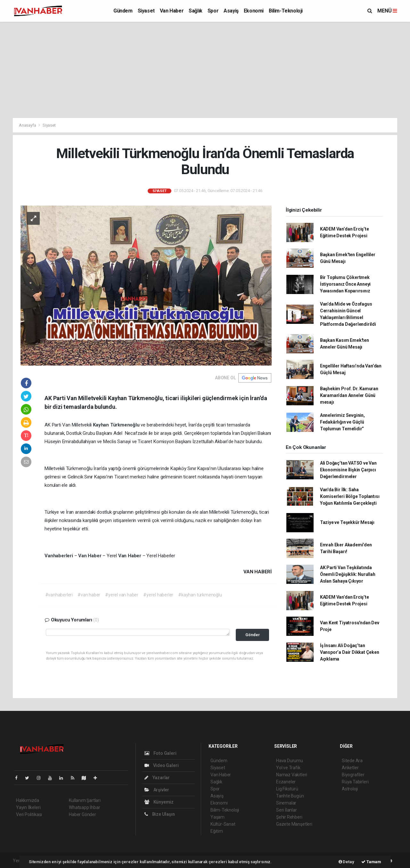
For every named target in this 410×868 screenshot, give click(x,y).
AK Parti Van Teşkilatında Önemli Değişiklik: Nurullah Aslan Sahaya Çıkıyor (348, 574)
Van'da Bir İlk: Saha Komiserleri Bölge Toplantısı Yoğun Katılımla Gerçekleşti (350, 496)
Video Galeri (161, 765)
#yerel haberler (158, 595)
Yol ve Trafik (288, 768)
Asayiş (231, 11)
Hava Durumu (290, 761)
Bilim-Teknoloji (286, 11)
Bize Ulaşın (160, 814)
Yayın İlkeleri (28, 807)
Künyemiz (159, 802)
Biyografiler (353, 775)
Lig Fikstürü (287, 789)
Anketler (350, 768)
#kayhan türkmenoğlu (200, 595)
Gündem (123, 11)
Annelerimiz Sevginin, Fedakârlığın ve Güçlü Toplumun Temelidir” (342, 422)
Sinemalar (286, 803)
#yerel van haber (122, 595)
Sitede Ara (352, 761)
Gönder (253, 635)
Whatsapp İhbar (84, 807)
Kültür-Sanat (223, 824)
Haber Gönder (82, 814)
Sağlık (196, 11)
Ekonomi (254, 11)
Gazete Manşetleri (294, 824)
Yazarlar (157, 778)
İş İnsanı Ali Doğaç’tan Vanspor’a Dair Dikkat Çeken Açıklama (350, 652)
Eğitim (217, 831)
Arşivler (157, 790)
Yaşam (217, 817)
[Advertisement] (205, 70)
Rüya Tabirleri (355, 782)
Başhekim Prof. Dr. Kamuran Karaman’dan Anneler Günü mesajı (349, 395)
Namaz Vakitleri (292, 775)
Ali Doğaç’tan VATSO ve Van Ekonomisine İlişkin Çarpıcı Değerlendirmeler (348, 470)
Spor (213, 11)
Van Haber (172, 11)
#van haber (89, 595)
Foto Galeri (160, 753)
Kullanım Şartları (85, 800)
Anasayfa (28, 125)
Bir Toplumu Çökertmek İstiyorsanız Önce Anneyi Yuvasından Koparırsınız (345, 284)
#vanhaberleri (59, 595)
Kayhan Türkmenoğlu (117, 425)
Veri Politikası (29, 814)
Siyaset (146, 11)
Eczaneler (286, 782)
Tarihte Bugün (290, 796)
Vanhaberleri (59, 556)
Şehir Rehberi (289, 817)
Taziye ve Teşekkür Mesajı (347, 522)
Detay (346, 862)
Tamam (371, 862)
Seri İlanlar (287, 810)
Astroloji (350, 789)
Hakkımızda (28, 800)
